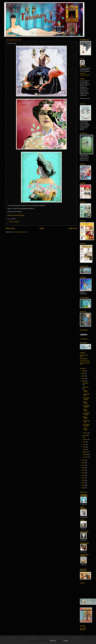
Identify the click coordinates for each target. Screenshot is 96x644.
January (86, 457)
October (85, 433)
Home (42, 229)
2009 (83, 485)
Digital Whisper (85, 361)
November (86, 387)
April (85, 450)
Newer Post (10, 229)
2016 (83, 468)
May (84, 447)
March (85, 452)
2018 (83, 463)
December (86, 383)
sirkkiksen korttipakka (84, 495)
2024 (83, 371)
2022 (83, 376)
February (86, 455)
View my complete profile (85, 74)
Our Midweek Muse (84, 356)
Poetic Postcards (83, 508)
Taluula (84, 66)
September (86, 436)
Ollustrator (53, 641)
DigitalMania (84, 359)
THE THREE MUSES (86, 399)
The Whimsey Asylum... (84, 555)
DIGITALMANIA (86, 395)
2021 (83, 379)
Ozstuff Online (85, 543)
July (85, 442)
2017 (83, 465)
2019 (83, 460)
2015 (83, 470)
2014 (83, 473)
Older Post (73, 229)
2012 (83, 478)
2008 (83, 488)
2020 (83, 381)
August (85, 440)
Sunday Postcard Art (85, 364)
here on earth (84, 532)
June (85, 445)
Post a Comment (14, 222)
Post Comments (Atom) (20, 232)
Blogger (66, 641)
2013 (83, 475)
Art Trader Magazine (83, 629)
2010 (83, 483)
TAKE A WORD (85, 391)
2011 (83, 480)
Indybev (83, 520)
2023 (83, 374)
